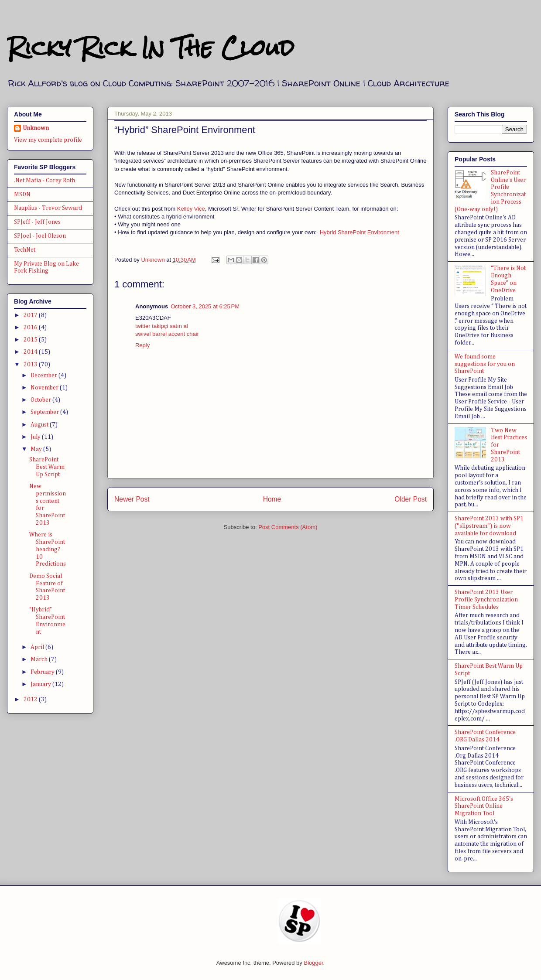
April (38, 647)
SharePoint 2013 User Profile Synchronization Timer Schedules (486, 600)
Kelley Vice (191, 209)
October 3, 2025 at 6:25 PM (205, 306)
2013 (31, 365)
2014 (31, 352)
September (45, 412)
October (41, 400)
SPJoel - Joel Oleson (40, 236)
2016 (31, 328)
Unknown (36, 128)
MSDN (22, 195)
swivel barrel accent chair (167, 334)
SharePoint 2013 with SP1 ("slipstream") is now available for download (489, 526)
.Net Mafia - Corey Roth (45, 181)
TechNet (25, 250)
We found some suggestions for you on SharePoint (485, 364)
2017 (31, 315)
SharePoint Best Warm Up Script (47, 467)
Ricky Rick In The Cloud (151, 48)
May (37, 449)
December (45, 376)
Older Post (411, 499)
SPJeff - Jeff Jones (37, 222)
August (40, 425)
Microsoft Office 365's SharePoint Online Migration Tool (484, 806)
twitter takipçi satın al (162, 326)
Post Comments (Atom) (288, 527)
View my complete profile (48, 140)
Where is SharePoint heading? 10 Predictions (48, 549)
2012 (31, 700)
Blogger (313, 963)
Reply (142, 345)
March (40, 659)
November (45, 388)
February (43, 672)
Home (272, 499)
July (36, 437)
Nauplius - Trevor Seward (48, 208)
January (41, 684)
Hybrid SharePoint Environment (360, 232)
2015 (31, 340)
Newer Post (132, 499)
